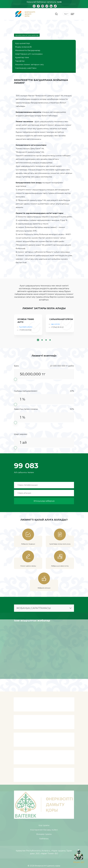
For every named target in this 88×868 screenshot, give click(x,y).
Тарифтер (20, 61)
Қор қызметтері (47, 33)
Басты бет (18, 33)
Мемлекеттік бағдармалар (28, 50)
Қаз (66, 14)
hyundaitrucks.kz (26, 327)
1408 (59, 2)
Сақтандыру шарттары (26, 68)
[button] (38, 340)
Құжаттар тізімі (22, 57)
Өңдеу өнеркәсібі (23, 47)
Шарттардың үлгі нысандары (29, 54)
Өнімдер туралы (31, 33)
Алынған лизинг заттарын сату (29, 64)
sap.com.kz (55, 324)
